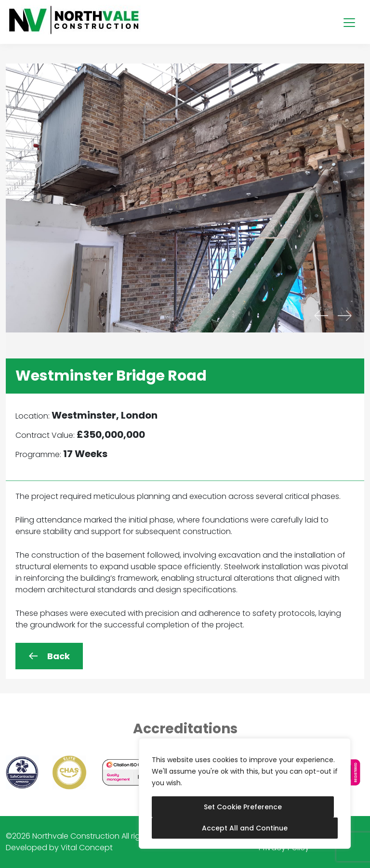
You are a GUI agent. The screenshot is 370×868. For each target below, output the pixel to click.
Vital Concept (87, 848)
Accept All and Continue (245, 828)
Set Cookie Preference (243, 807)
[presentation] (321, 316)
